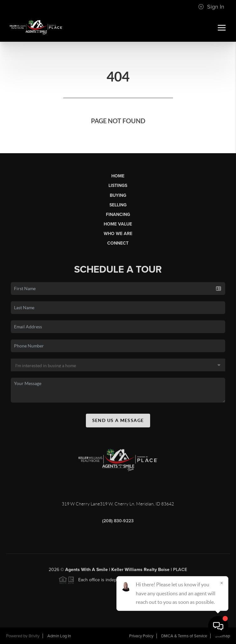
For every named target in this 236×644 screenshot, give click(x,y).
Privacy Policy (141, 636)
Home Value (118, 224)
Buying (118, 195)
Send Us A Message (118, 422)
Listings (118, 186)
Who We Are (118, 234)
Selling (118, 205)
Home (118, 176)
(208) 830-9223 (118, 523)
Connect (118, 243)
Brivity (34, 636)
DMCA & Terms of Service (184, 636)
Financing (118, 215)
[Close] (222, 583)
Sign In (211, 7)
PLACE (180, 572)
